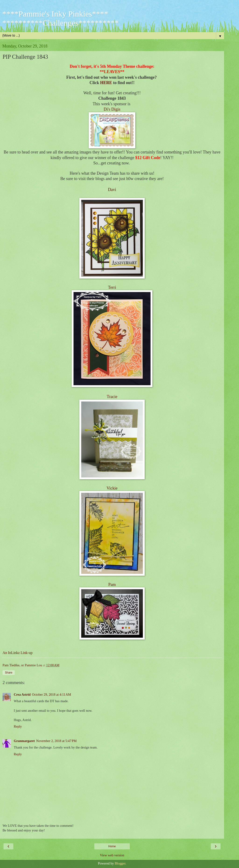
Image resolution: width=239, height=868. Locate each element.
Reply (18, 726)
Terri (112, 287)
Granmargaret (24, 741)
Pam (112, 585)
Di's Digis (112, 109)
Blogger (120, 863)
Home (112, 846)
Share (9, 673)
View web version (112, 855)
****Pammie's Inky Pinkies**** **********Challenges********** (61, 18)
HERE (106, 83)
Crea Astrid (22, 694)
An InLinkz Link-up (18, 653)
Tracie (112, 397)
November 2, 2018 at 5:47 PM (56, 741)
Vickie (112, 488)
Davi (112, 190)
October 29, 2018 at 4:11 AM (51, 694)
